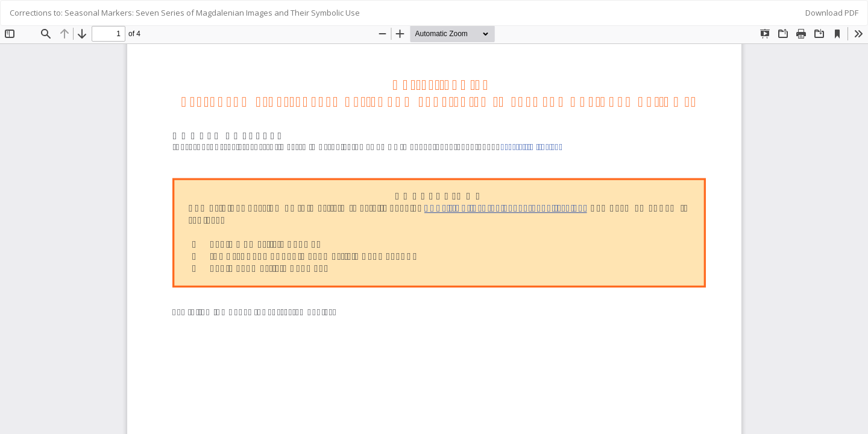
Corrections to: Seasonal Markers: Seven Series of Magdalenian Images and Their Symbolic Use (185, 13)
